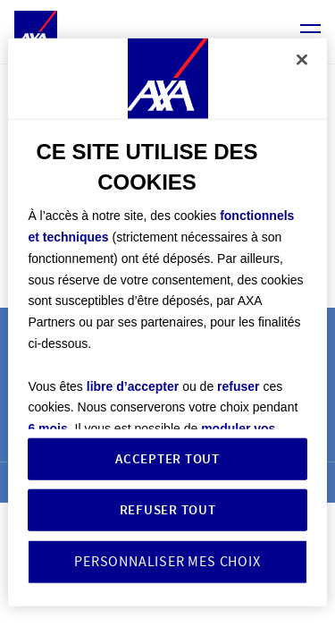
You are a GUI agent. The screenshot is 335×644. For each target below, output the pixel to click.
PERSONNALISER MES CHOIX (167, 562)
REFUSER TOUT (168, 510)
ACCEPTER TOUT (167, 459)
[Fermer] (302, 60)
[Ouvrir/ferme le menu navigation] (310, 33)
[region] (167, 322)
